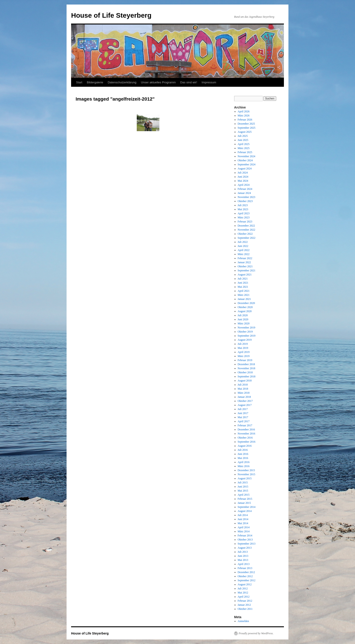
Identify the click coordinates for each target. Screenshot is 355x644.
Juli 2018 (243, 385)
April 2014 (244, 527)
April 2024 (244, 185)
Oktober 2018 (245, 372)
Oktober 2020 (245, 307)
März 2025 (244, 148)
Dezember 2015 (246, 470)
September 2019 (247, 336)
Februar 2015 (245, 499)
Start (79, 82)
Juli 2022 (243, 242)
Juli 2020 (243, 315)
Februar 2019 (245, 360)
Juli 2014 (243, 515)
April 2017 (244, 421)
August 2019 (245, 340)
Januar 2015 (244, 503)
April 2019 (244, 352)
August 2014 (245, 511)
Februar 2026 (245, 120)
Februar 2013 (245, 568)
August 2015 (245, 478)
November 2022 (247, 230)
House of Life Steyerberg (111, 15)
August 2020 (245, 311)
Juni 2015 (243, 487)
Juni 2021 (243, 283)
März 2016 (244, 466)
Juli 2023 (243, 205)
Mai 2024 (243, 181)
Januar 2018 (244, 397)
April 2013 (244, 564)
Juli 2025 (243, 136)
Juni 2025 (243, 140)
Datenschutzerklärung (122, 82)
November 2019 (247, 328)
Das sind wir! (189, 82)
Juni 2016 (243, 454)
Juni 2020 (243, 319)
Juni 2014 (243, 519)
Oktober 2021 (245, 266)
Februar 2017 (245, 425)
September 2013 (247, 544)
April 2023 (244, 213)
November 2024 (247, 156)
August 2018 (245, 381)
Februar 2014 (245, 535)
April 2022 (244, 250)
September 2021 (247, 270)
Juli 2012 (243, 589)
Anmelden (243, 621)
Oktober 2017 (245, 401)
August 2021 (245, 275)
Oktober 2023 (245, 201)
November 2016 (247, 434)
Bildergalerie (95, 82)
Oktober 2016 (245, 438)
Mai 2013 (243, 560)
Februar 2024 (245, 189)
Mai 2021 (243, 287)
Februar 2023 (245, 222)
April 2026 (244, 111)
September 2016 (247, 442)
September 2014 (247, 507)
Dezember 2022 (246, 226)
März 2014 (244, 531)
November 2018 (247, 368)
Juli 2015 (243, 482)
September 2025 (247, 128)
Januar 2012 (244, 605)
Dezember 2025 (246, 124)
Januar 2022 (244, 262)
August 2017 (245, 405)
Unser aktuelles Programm (158, 82)
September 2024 (247, 164)
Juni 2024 (243, 177)
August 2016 (245, 446)
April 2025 (244, 144)
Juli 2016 (243, 450)
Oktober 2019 (245, 332)
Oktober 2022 (245, 234)
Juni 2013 (243, 556)
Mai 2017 (243, 417)
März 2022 (244, 254)
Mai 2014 (243, 523)
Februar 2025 (245, 152)
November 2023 (247, 197)
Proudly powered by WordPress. (256, 633)
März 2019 (244, 356)
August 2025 (245, 132)
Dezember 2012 (246, 572)
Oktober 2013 (245, 540)
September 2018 (247, 376)
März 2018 (244, 393)
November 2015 (247, 474)
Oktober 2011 (245, 609)
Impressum (209, 82)
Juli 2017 (243, 409)
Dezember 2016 (246, 429)
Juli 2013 (243, 552)
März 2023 (244, 217)
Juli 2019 (243, 344)
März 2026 (244, 116)
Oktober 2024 (245, 160)
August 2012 (245, 584)
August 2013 (245, 548)
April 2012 (244, 597)
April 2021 (244, 291)
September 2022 (247, 238)
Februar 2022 (245, 258)
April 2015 (244, 495)
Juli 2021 (243, 279)
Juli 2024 (243, 173)
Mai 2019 (243, 348)
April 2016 (244, 462)
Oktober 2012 (245, 576)
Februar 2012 (245, 601)
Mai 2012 (243, 593)
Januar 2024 (244, 193)
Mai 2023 (243, 209)
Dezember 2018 (246, 364)
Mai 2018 (243, 389)
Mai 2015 (243, 491)
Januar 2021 (244, 299)
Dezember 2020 (246, 303)
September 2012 (247, 580)
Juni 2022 (243, 246)
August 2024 (245, 169)
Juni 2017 (243, 413)
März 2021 (244, 295)
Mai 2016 (243, 458)
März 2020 (244, 323)
